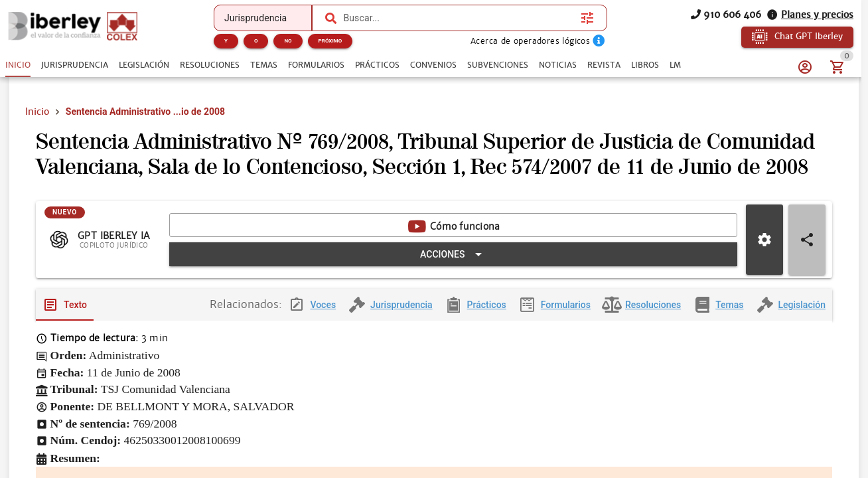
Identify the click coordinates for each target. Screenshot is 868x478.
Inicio (37, 112)
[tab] (18, 65)
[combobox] (459, 18)
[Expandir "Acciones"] (453, 255)
